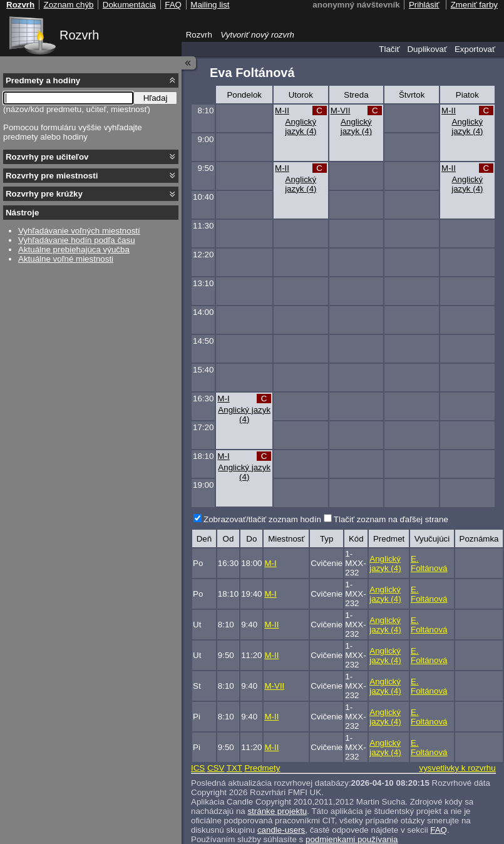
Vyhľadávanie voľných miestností (79, 231)
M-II (282, 111)
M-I (223, 399)
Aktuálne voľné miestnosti (66, 259)
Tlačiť (389, 49)
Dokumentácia (129, 5)
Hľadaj (156, 98)
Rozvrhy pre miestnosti (52, 176)
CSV (216, 768)
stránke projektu (277, 811)
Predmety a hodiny (43, 80)
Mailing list (210, 5)
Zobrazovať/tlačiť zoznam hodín (262, 519)
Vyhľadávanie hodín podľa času (77, 240)
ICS (198, 768)
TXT (234, 768)
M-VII (341, 111)
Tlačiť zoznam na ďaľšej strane (391, 519)
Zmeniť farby (474, 5)
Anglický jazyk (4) (301, 126)
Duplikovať (427, 49)
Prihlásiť (424, 5)
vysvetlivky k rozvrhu (457, 768)
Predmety (262, 768)
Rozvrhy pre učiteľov (47, 157)
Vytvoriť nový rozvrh (257, 35)
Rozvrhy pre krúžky (44, 194)
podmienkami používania (352, 839)
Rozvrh (79, 35)
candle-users (281, 830)
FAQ (439, 830)
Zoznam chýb (68, 5)
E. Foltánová (429, 564)
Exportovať (475, 49)
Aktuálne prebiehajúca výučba (74, 250)
